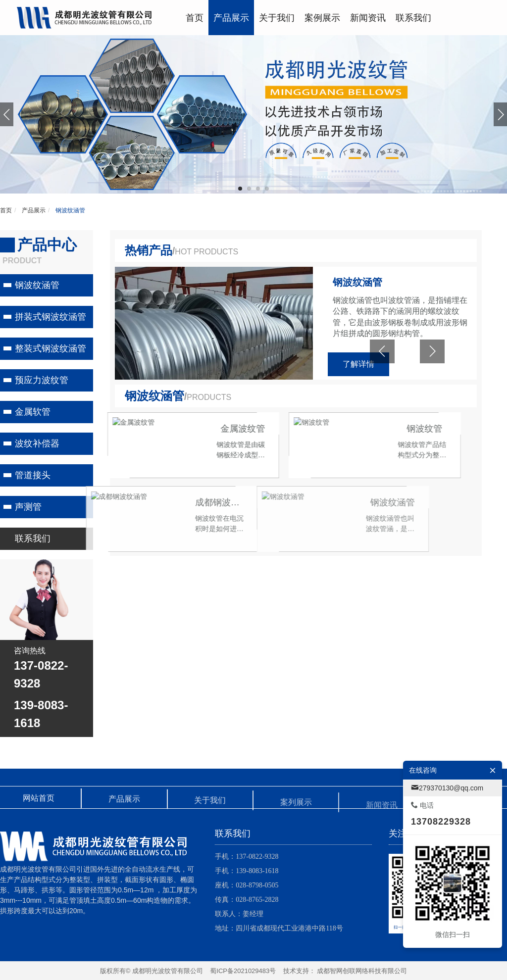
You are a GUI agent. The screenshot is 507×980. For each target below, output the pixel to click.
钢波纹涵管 (70, 210)
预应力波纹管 (42, 380)
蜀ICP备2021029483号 (243, 971)
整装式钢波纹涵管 (51, 348)
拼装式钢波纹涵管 (51, 317)
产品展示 (33, 210)
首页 (6, 210)
